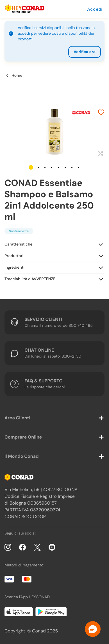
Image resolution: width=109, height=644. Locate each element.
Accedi (95, 9)
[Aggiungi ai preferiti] (101, 113)
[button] (31, 167)
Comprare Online (23, 437)
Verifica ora (85, 52)
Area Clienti (17, 418)
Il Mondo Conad (22, 456)
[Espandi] (100, 154)
